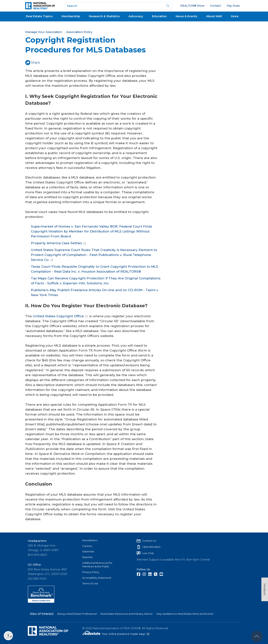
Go (168, 6)
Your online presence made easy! (125, 634)
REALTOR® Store (192, 6)
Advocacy (136, 16)
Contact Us (149, 541)
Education (159, 16)
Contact (215, 6)
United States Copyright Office (60, 316)
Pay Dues (233, 6)
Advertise (88, 551)
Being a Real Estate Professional (77, 614)
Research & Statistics (104, 16)
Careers (87, 546)
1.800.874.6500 (151, 547)
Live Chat (148, 553)
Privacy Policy (91, 572)
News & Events (186, 16)
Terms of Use (90, 583)
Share (33, 63)
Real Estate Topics (39, 16)
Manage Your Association (44, 32)
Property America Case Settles (58, 243)
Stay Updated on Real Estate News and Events (185, 614)
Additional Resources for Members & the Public (97, 565)
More (235, 16)
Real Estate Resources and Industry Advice (127, 614)
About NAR (214, 16)
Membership (71, 16)
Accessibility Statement (97, 578)
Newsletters (90, 540)
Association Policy (79, 32)
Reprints (87, 557)
